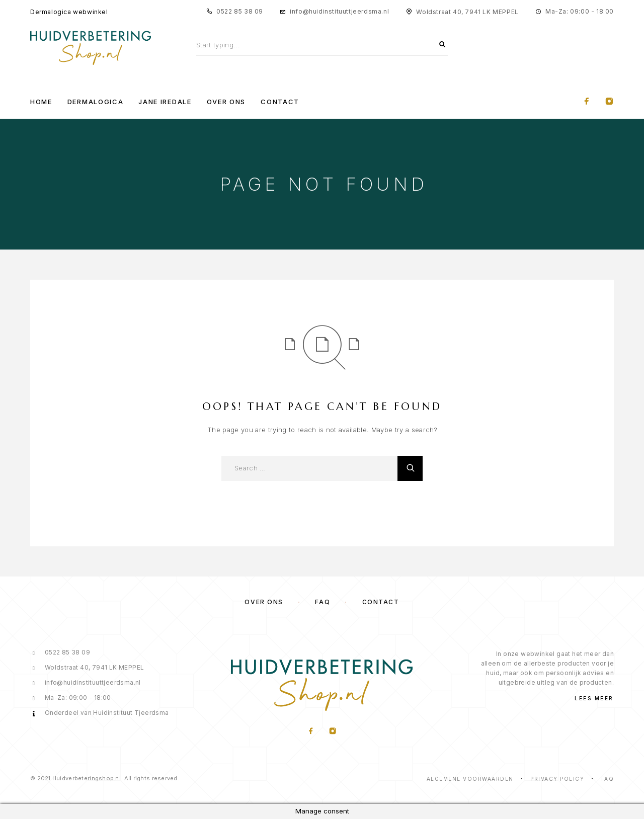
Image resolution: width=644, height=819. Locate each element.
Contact (280, 102)
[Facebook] (587, 102)
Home (41, 102)
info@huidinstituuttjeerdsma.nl (339, 11)
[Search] (442, 45)
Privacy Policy (557, 779)
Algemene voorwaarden (470, 779)
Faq (608, 779)
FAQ (323, 602)
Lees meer (594, 698)
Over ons (264, 602)
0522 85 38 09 (240, 11)
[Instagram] (609, 102)
